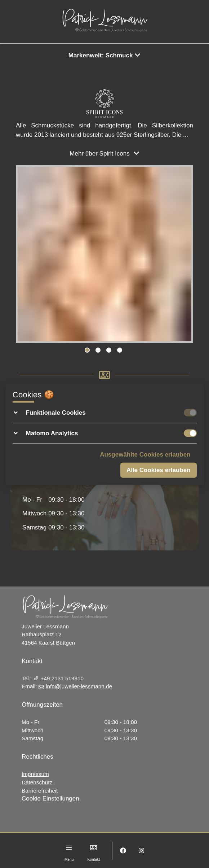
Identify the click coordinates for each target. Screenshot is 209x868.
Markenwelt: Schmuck (104, 55)
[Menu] (69, 848)
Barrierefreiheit (40, 791)
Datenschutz (37, 782)
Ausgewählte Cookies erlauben (145, 455)
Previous (25, 256)
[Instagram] (141, 850)
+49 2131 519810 (58, 678)
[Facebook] (123, 850)
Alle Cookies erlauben (159, 470)
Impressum (35, 774)
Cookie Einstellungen (50, 799)
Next (184, 256)
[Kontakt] (94, 848)
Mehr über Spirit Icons (104, 154)
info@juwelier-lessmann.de (75, 686)
